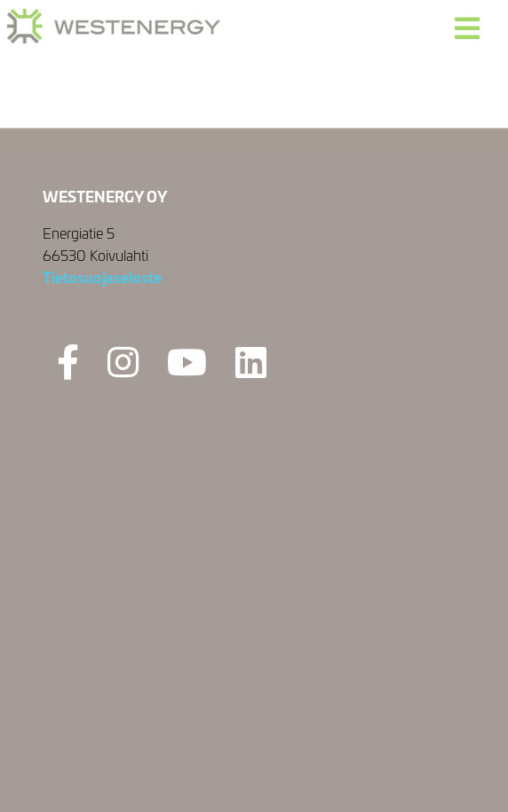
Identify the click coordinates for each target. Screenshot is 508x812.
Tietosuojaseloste (102, 276)
